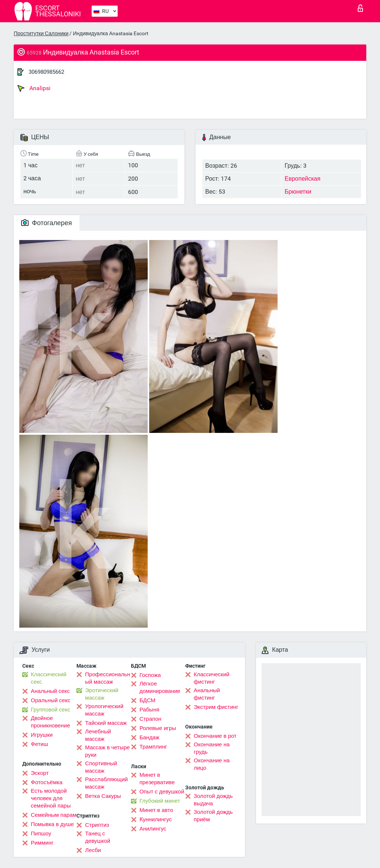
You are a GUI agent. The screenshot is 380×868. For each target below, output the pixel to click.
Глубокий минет (160, 801)
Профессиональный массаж (107, 678)
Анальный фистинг (207, 694)
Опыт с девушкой (162, 792)
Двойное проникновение (50, 722)
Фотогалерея (47, 223)
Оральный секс (50, 700)
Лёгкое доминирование (160, 687)
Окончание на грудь (212, 748)
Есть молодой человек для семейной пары (51, 798)
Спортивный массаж (101, 767)
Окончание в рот (215, 736)
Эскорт (40, 773)
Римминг (42, 843)
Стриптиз (97, 825)
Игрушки (42, 735)
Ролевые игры (158, 728)
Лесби (93, 850)
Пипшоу (41, 834)
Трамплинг (153, 747)
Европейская (302, 179)
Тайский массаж (106, 723)
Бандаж (150, 737)
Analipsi (34, 88)
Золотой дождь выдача (213, 800)
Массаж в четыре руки (107, 751)
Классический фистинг (212, 678)
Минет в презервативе (157, 779)
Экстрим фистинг (216, 707)
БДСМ (148, 700)
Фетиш (40, 744)
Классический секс (49, 678)
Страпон (150, 719)
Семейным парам (54, 815)
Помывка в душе (52, 824)
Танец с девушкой (98, 837)
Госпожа (150, 675)
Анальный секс (50, 691)
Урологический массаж (104, 710)
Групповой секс (50, 710)
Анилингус (153, 829)
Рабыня (150, 710)
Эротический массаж (101, 694)
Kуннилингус (156, 819)
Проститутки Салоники (41, 33)
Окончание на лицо (212, 764)
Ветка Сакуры (103, 796)
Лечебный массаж (98, 735)
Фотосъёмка (47, 782)
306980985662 (46, 72)
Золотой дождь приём (213, 816)
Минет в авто (156, 810)
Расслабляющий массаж (106, 783)
